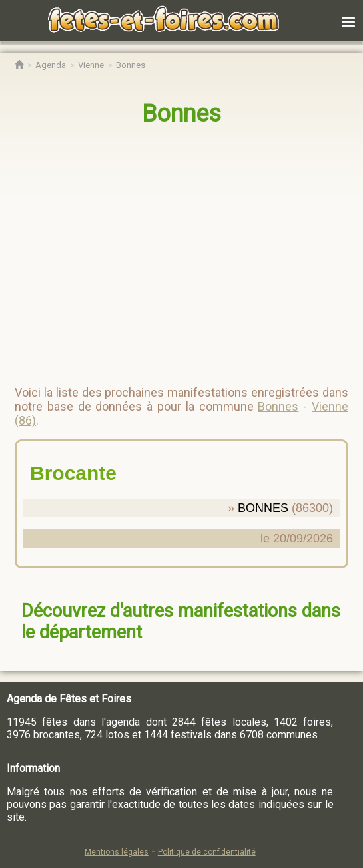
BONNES (263, 508)
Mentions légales (117, 852)
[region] (168, 250)
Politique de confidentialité (207, 852)
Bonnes (181, 114)
